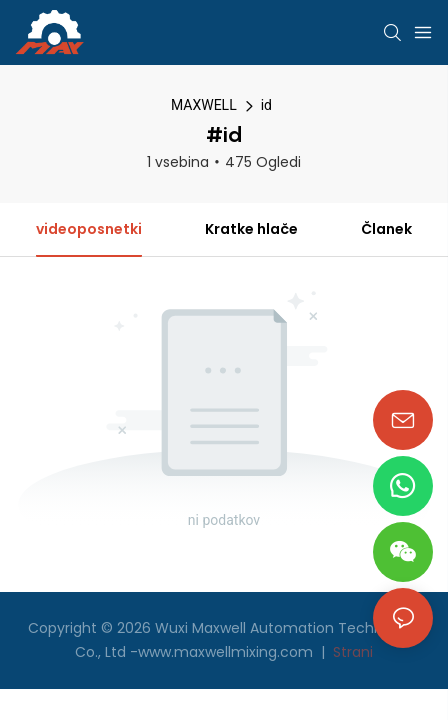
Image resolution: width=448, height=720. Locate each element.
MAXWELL (204, 105)
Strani (351, 652)
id (266, 105)
